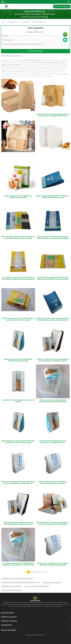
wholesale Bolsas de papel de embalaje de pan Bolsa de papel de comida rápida (53, 523)
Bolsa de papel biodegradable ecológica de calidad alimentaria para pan (53, 197)
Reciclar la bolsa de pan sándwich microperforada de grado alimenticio (53, 401)
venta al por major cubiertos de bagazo (37, 586)
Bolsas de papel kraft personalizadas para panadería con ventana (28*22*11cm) (53, 115)
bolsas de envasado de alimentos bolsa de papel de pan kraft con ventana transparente (18, 320)
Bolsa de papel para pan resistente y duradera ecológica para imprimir (53, 482)
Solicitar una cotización (62, 6)
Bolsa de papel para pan (39, 22)
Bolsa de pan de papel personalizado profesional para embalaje (18, 360)
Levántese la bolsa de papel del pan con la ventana (18, 401)
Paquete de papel (13, 22)
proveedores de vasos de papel (12, 586)
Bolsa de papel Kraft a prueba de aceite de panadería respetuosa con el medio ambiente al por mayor (18, 238)
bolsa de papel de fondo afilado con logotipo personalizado (18, 197)
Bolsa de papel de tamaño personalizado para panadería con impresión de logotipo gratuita (53, 238)
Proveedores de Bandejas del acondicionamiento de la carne (21, 582)
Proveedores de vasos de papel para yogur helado (17, 579)
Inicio (3, 22)
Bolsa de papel (25, 22)
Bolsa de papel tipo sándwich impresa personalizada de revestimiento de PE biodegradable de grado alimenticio (18, 524)
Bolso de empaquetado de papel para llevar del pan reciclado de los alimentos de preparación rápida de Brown (18, 483)
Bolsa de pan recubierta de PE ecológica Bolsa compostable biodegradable (53, 564)
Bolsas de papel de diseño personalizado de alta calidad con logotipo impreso (53, 360)
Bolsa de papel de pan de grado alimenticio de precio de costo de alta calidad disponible (18, 442)
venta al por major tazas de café (12, 590)
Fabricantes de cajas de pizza (52, 582)
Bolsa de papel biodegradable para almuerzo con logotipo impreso (53, 442)
